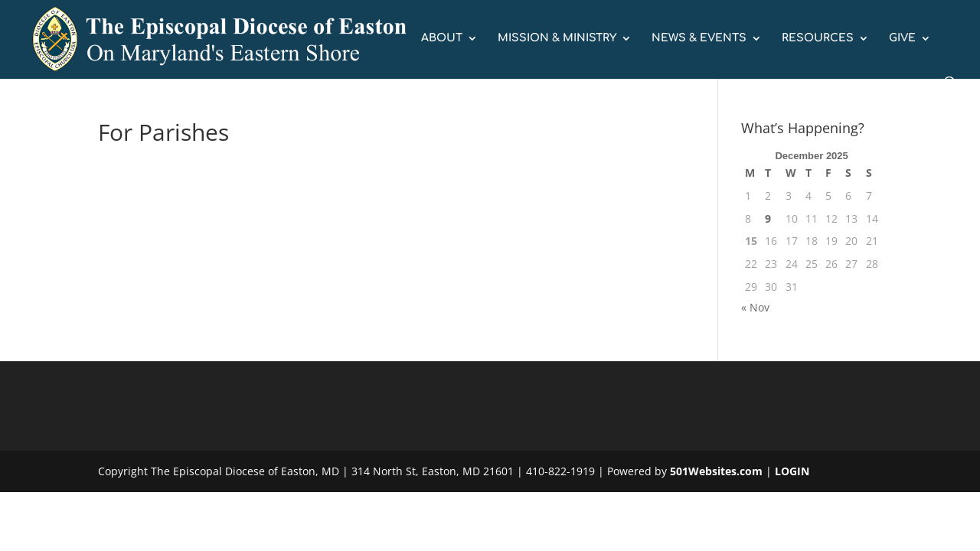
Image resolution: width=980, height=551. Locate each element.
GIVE (902, 38)
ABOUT (442, 38)
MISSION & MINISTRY (557, 38)
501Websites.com (716, 471)
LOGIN (792, 471)
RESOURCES (818, 38)
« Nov (755, 307)
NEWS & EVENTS (699, 38)
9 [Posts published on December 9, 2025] (768, 218)
